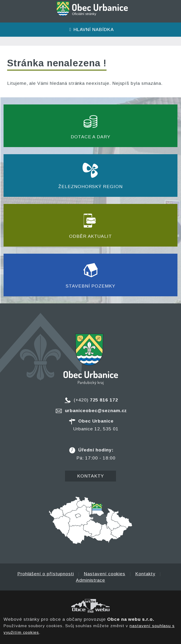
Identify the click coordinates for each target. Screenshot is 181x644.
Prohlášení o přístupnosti (46, 574)
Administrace (90, 580)
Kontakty (90, 476)
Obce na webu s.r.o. (131, 619)
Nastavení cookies (104, 574)
